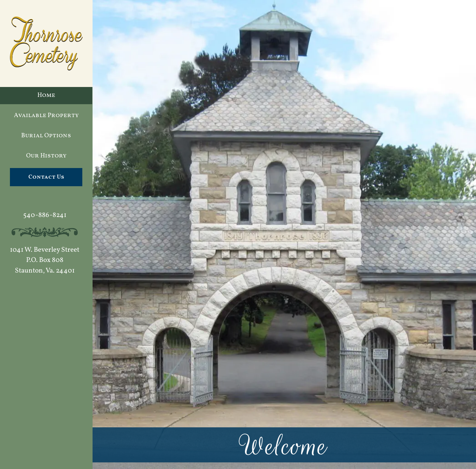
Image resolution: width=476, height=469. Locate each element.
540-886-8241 (45, 215)
